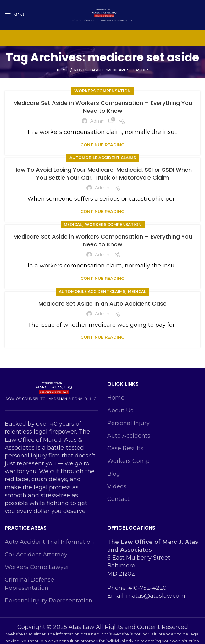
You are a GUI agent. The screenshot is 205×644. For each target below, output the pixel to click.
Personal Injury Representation (49, 601)
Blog (114, 474)
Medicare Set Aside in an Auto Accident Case (102, 304)
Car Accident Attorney (36, 555)
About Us (120, 411)
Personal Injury (128, 423)
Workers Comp (128, 461)
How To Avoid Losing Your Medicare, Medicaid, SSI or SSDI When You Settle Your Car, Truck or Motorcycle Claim (102, 174)
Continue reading (102, 145)
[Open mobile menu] (15, 15)
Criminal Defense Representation (29, 584)
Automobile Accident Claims (103, 158)
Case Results (125, 448)
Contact (118, 499)
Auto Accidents (129, 436)
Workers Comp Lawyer (37, 567)
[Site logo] (102, 14)
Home (62, 70)
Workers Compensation (102, 91)
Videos (117, 486)
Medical (73, 224)
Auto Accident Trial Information (49, 542)
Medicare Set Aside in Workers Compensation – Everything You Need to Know (103, 107)
